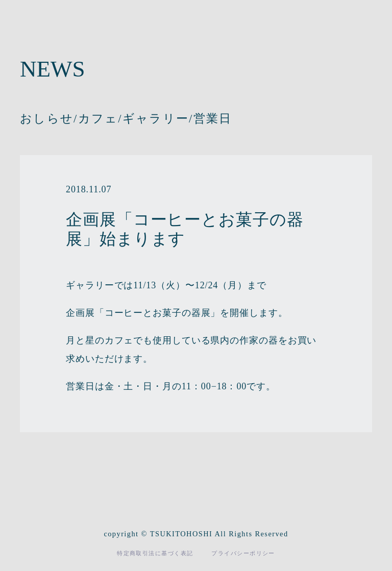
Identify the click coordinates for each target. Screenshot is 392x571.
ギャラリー (156, 119)
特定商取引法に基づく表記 (155, 553)
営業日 (213, 119)
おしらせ (47, 119)
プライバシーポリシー (243, 553)
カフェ (98, 119)
